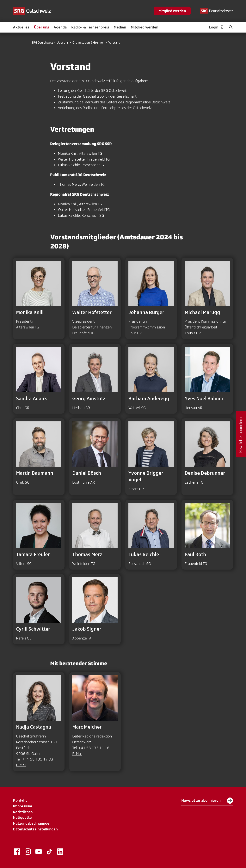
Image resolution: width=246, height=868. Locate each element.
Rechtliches (23, 812)
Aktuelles (21, 27)
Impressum (23, 806)
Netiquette (22, 817)
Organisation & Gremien (88, 43)
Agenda (60, 27)
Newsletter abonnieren (207, 801)
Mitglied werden (172, 11)
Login (216, 27)
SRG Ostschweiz (42, 43)
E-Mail (21, 765)
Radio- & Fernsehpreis (90, 27)
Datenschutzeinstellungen (35, 829)
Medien (120, 27)
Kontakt (20, 800)
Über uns (41, 27)
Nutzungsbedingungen (32, 823)
